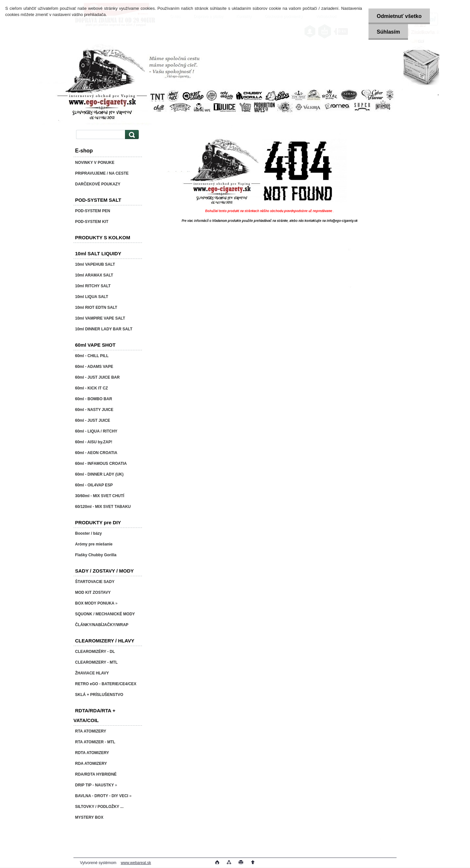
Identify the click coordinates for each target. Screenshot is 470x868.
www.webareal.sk (136, 863)
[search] (131, 135)
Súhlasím (388, 32)
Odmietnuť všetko (399, 16)
